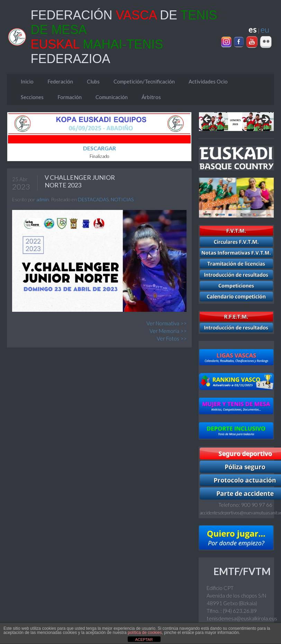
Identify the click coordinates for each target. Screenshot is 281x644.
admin (43, 199)
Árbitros (151, 97)
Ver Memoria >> (168, 331)
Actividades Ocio (208, 81)
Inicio (27, 81)
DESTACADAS (93, 199)
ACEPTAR (144, 639)
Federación (60, 81)
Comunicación (112, 97)
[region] (236, 122)
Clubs (93, 81)
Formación (70, 97)
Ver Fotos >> (172, 338)
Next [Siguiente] (265, 120)
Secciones (32, 97)
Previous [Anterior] (208, 120)
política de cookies (145, 633)
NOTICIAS (122, 199)
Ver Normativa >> (166, 323)
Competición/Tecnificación (144, 81)
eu (265, 29)
